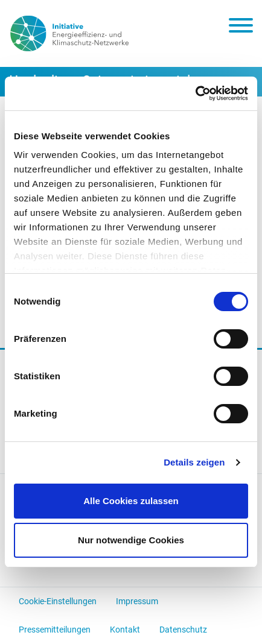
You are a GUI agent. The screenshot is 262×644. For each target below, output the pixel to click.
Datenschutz (183, 630)
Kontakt (125, 630)
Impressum (137, 601)
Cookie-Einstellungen (58, 601)
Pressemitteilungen (55, 630)
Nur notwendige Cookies (131, 540)
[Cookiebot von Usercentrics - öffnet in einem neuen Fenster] (195, 93)
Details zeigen (194, 462)
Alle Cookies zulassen (131, 501)
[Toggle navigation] (241, 28)
